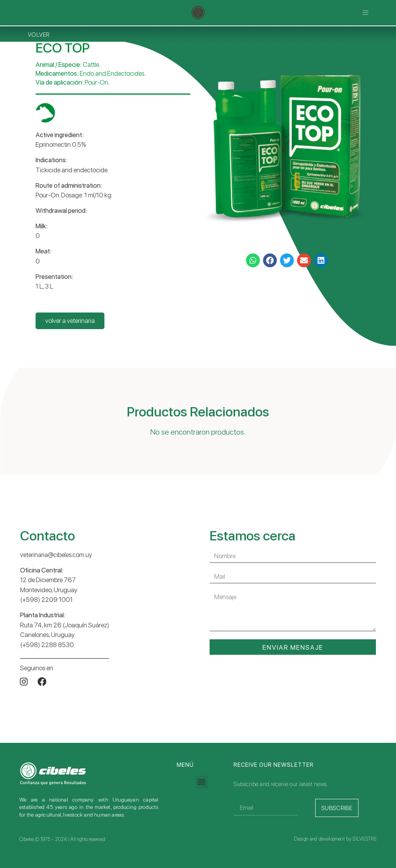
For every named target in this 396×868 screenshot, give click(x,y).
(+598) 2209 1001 (46, 600)
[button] (366, 13)
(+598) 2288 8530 (47, 645)
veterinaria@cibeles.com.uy (56, 555)
